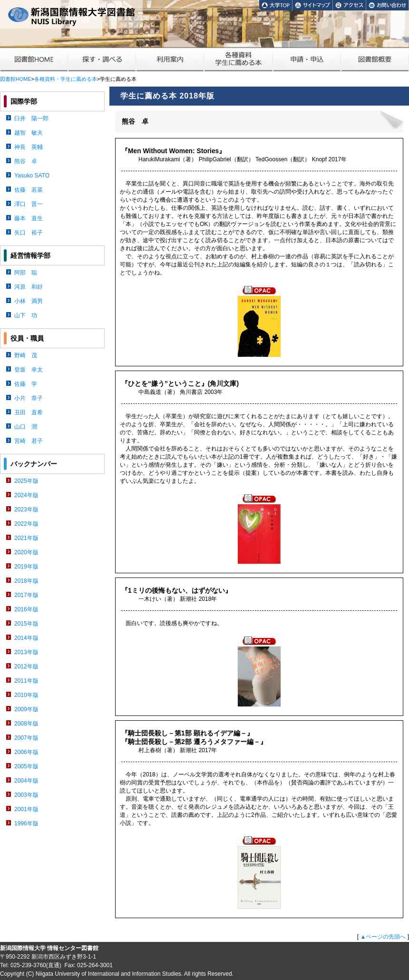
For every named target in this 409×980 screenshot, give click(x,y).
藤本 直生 (29, 218)
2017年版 (26, 595)
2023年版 (26, 510)
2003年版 (26, 795)
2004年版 (26, 781)
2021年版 (26, 538)
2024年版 (26, 495)
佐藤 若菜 (29, 190)
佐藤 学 (26, 384)
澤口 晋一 (29, 204)
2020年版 (26, 552)
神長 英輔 (29, 147)
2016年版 (26, 609)
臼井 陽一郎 (31, 118)
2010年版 (26, 695)
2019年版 (26, 567)
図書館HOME (15, 79)
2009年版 (26, 709)
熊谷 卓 (26, 161)
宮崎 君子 (29, 441)
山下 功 (26, 315)
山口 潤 (26, 427)
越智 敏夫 (29, 133)
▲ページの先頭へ (383, 937)
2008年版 (26, 724)
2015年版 (26, 624)
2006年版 (26, 752)
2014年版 (26, 638)
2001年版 (26, 809)
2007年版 (26, 738)
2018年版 (26, 581)
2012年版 (26, 666)
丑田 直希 (29, 412)
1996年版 (26, 823)
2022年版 (26, 524)
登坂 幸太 (29, 370)
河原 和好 (29, 287)
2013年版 (26, 652)
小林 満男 (29, 301)
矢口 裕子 (29, 233)
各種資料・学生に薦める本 (66, 79)
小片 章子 (29, 398)
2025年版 (26, 481)
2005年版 (26, 766)
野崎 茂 (26, 355)
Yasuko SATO (32, 176)
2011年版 (26, 681)
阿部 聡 (26, 273)
